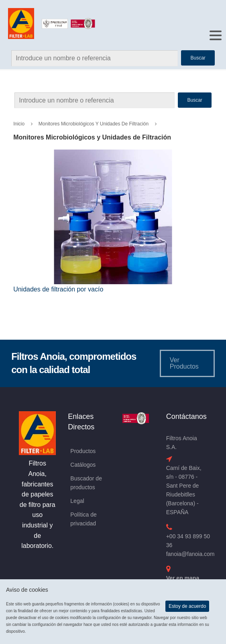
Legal (77, 501)
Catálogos (83, 465)
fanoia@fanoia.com (190, 554)
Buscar (194, 100)
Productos (83, 451)
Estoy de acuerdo (187, 606)
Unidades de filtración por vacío (58, 289)
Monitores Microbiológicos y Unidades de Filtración (94, 124)
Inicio (19, 124)
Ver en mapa (183, 578)
